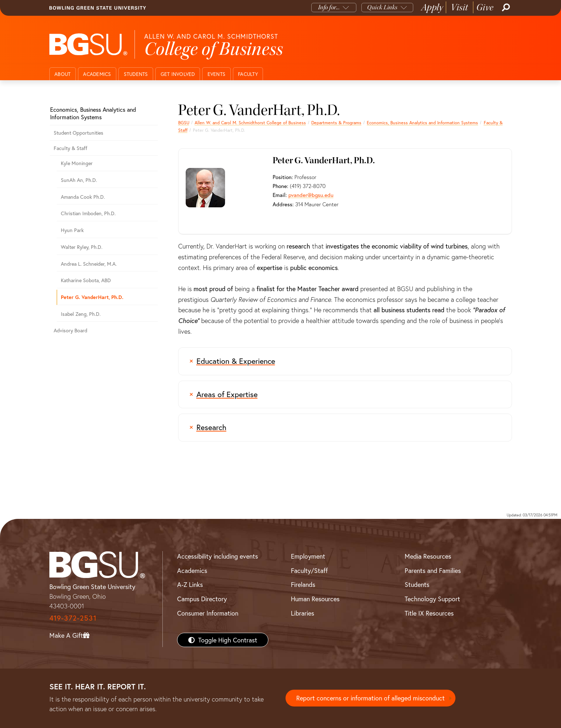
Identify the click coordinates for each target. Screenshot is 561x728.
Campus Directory (202, 599)
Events (217, 74)
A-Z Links (190, 584)
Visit (460, 7)
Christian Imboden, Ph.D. (88, 213)
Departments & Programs (336, 122)
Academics (97, 74)
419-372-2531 (73, 618)
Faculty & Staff (70, 148)
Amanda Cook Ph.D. (83, 197)
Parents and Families (433, 570)
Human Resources (315, 599)
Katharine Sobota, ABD (86, 280)
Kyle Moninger (77, 163)
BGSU (184, 122)
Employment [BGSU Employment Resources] (308, 556)
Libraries (303, 613)
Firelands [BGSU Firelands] (303, 584)
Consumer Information (208, 613)
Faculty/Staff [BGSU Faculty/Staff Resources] (309, 570)
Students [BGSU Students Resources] (417, 584)
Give (485, 7)
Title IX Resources (429, 613)
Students (136, 74)
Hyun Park (72, 230)
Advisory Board (70, 330)
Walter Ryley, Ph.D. (82, 247)
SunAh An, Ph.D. (79, 180)
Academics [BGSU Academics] (192, 570)
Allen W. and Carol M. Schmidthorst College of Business (250, 122)
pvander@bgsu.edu (311, 195)
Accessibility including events (218, 556)
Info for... (329, 7)
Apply (432, 7)
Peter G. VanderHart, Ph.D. (92, 297)
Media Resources (428, 556)
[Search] (505, 8)
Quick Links (382, 7)
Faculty (248, 74)
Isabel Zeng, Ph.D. (81, 314)
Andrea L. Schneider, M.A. (89, 264)
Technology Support (432, 599)
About (62, 74)
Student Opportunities (79, 133)
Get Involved (178, 74)
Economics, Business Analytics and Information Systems (422, 122)
